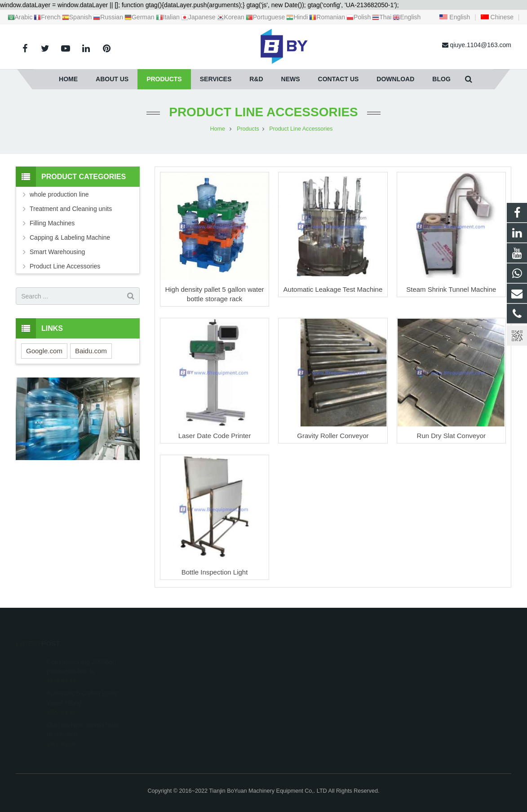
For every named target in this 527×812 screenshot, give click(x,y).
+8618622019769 (301, 661)
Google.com (44, 351)
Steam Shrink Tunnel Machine (451, 289)
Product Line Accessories (263, 112)
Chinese (497, 17)
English (455, 17)
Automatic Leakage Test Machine (333, 289)
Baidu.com (91, 351)
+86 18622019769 (302, 674)
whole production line (59, 194)
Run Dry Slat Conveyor (451, 436)
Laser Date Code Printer (215, 436)
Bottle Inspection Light (215, 572)
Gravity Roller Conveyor (333, 436)
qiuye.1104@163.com (308, 687)
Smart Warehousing (57, 252)
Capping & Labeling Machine (70, 237)
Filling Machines (52, 223)
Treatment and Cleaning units (71, 209)
